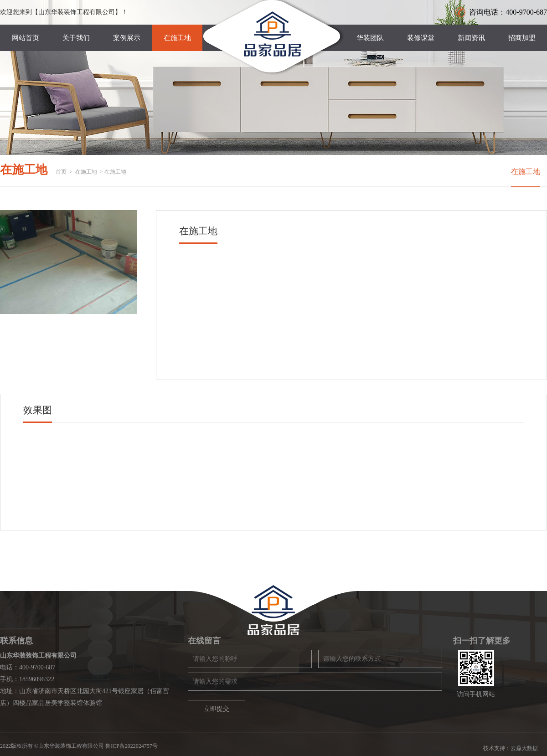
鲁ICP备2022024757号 (132, 746)
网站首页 (26, 38)
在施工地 (177, 38)
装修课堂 (421, 38)
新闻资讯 (471, 38)
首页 (61, 172)
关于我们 (76, 38)
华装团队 (370, 38)
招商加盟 (522, 38)
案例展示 (127, 38)
